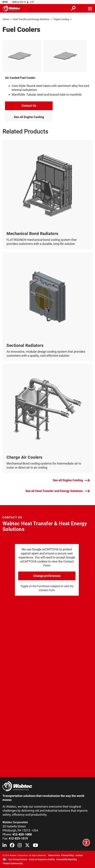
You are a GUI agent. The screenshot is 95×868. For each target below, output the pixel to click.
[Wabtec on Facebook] (12, 846)
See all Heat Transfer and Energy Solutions (58, 491)
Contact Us (29, 105)
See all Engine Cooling (29, 117)
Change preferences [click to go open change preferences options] (47, 576)
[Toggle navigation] (90, 8)
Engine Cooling (61, 19)
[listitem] (45, 56)
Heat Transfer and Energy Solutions (31, 19)
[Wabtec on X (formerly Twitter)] (27, 846)
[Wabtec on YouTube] (35, 846)
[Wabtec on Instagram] (20, 846)
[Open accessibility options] (86, 843)
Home (6, 19)
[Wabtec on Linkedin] (5, 846)
